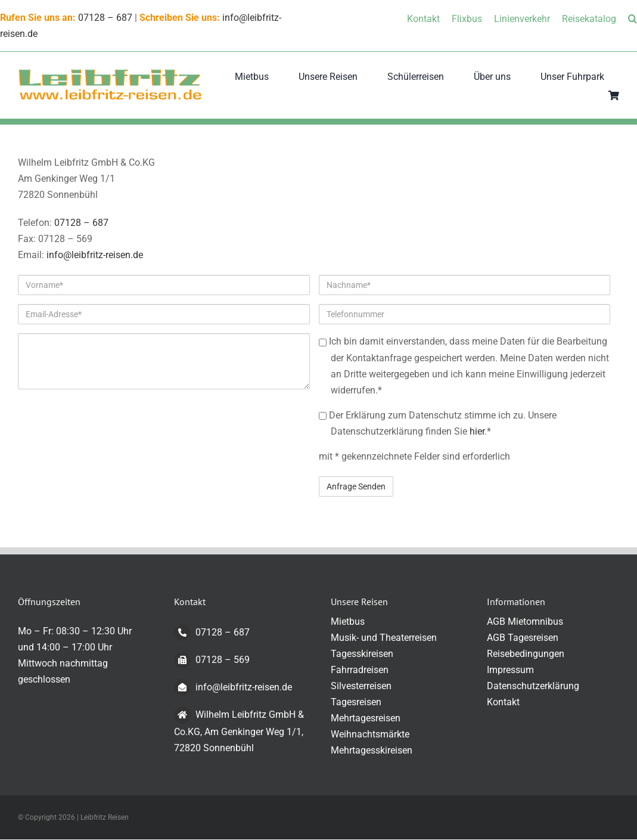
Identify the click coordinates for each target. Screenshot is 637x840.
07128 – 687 (105, 18)
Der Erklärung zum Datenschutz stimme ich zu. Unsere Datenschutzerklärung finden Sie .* (438, 423)
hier (477, 431)
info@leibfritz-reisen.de (95, 255)
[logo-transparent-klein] (110, 72)
